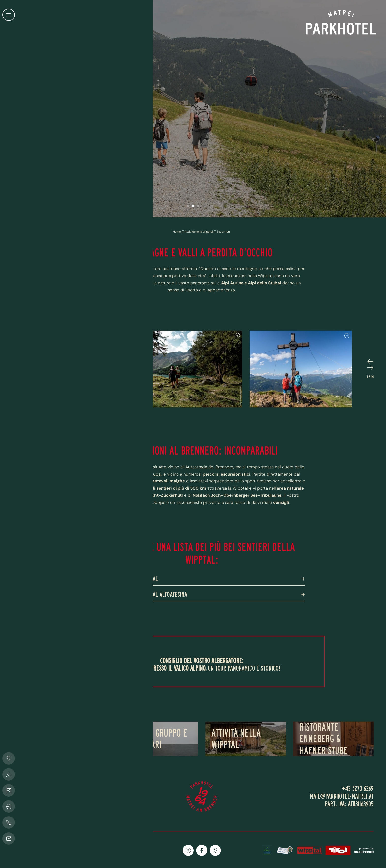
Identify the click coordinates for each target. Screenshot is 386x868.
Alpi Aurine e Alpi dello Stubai (132, 474)
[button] (188, 206)
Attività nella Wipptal (199, 232)
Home (177, 232)
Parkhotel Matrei (132, 467)
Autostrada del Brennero (209, 467)
